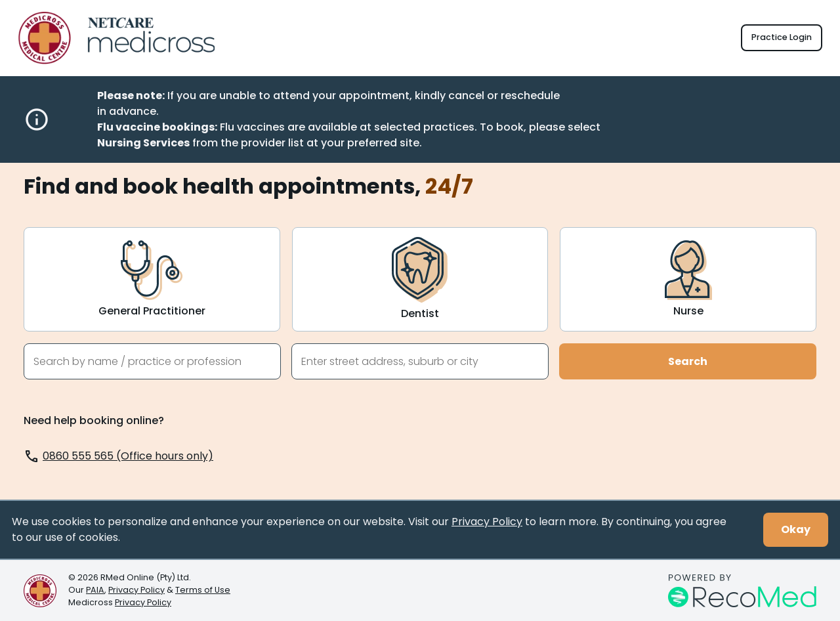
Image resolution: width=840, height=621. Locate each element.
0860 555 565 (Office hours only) (128, 456)
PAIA (95, 590)
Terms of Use (203, 590)
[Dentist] (420, 279)
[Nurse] (688, 279)
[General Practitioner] (152, 279)
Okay (796, 529)
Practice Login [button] (782, 37)
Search (688, 361)
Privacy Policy (487, 522)
